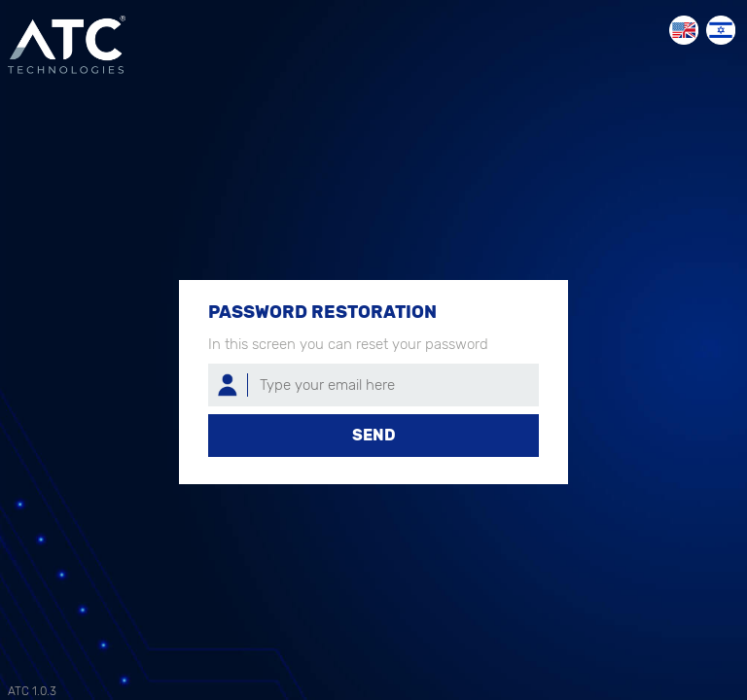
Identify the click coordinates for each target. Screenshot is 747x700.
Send (374, 435)
